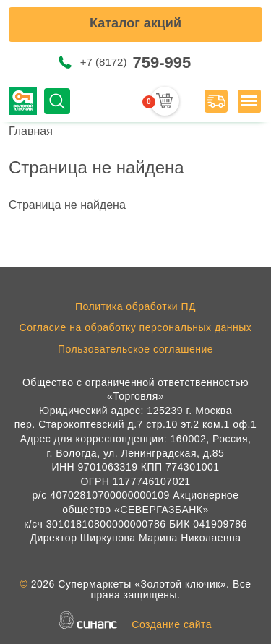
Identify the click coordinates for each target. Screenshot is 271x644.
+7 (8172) (135, 63)
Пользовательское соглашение (135, 349)
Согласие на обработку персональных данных (136, 327)
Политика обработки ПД (135, 306)
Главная (31, 131)
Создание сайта (172, 624)
